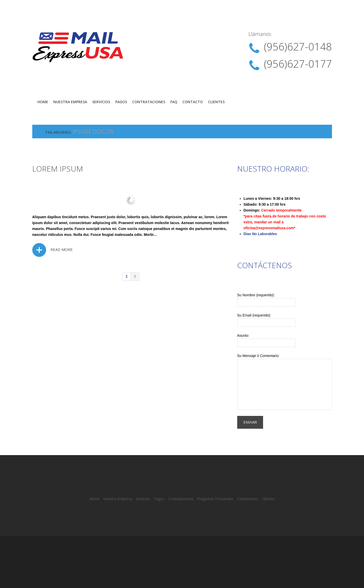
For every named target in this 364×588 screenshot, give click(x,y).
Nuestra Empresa (70, 102)
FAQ (174, 102)
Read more (62, 249)
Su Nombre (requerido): (285, 300)
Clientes (216, 102)
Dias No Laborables (260, 234)
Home (43, 102)
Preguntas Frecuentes (215, 499)
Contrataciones (149, 102)
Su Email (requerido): (285, 320)
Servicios (101, 102)
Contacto (193, 102)
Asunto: (285, 340)
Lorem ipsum (58, 169)
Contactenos (248, 499)
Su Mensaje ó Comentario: (285, 382)
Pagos (121, 102)
